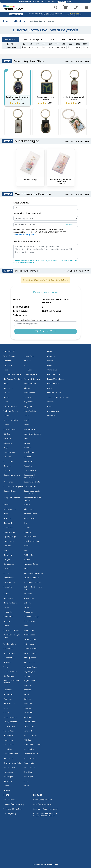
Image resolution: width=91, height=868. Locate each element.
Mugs (6, 448)
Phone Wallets (30, 411)
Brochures (28, 703)
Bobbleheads (29, 635)
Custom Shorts (10, 491)
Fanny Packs (29, 630)
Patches (27, 361)
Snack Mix (8, 587)
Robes (6, 425)
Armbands (28, 731)
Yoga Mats (8, 740)
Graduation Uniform (32, 745)
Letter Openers (10, 717)
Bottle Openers (10, 406)
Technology (8, 694)
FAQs (49, 365)
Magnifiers (8, 749)
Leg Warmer (29, 598)
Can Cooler (8, 461)
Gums (6, 594)
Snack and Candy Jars (33, 573)
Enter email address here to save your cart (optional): (37, 320)
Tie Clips (7, 662)
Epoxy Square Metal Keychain (45, 98)
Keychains (28, 397)
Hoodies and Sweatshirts (29, 476)
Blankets (7, 546)
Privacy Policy (9, 800)
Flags (6, 384)
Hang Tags (8, 555)
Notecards (8, 523)
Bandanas (8, 690)
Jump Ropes (9, 758)
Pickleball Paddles (31, 541)
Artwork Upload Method (27, 213)
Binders (27, 527)
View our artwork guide (24, 235)
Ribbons (7, 416)
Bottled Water (30, 518)
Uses (49, 406)
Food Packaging (30, 429)
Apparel (7, 470)
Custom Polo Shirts (32, 482)
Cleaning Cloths (30, 639)
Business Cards (30, 514)
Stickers (27, 388)
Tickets (27, 626)
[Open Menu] (86, 7)
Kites (6, 708)
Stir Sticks (8, 607)
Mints (26, 569)
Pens (26, 438)
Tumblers (28, 448)
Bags (6, 370)
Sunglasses (29, 461)
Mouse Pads (29, 356)
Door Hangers (9, 653)
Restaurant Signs (11, 754)
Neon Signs (8, 388)
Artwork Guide (53, 411)
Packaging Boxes (31, 564)
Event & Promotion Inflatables (11, 682)
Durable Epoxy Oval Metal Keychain (17, 98)
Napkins (7, 397)
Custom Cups (10, 429)
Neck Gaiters (9, 598)
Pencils (6, 550)
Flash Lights (28, 777)
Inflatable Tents (10, 671)
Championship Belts (12, 763)
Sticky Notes (29, 509)
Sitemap (51, 416)
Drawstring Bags (31, 374)
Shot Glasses (29, 393)
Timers (26, 786)
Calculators (8, 527)
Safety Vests (9, 731)
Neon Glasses (30, 758)
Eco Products (9, 703)
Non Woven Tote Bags (13, 379)
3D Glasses (8, 772)
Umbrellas (28, 594)
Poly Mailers (29, 402)
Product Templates (55, 379)
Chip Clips (28, 772)
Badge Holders (30, 537)
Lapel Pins (8, 365)
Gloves (6, 505)
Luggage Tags (10, 537)
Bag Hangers (29, 671)
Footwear (8, 790)
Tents (6, 667)
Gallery (50, 361)
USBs (6, 514)
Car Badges (9, 676)
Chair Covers (29, 621)
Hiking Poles (8, 781)
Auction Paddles (31, 735)
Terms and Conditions (13, 809)
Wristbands (28, 612)
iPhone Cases (9, 767)
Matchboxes (29, 644)
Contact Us (52, 370)
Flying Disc (28, 406)
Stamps (27, 694)
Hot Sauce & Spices (32, 582)
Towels (27, 420)
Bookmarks (28, 713)
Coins (26, 416)
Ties (25, 550)
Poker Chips (29, 726)
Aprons (7, 393)
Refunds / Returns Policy (14, 804)
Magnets (27, 532)
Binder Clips (9, 612)
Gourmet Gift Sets (31, 578)
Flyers (26, 523)
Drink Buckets (29, 749)
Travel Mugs (29, 452)
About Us (51, 356)
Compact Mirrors (31, 754)
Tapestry (27, 685)
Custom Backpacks (12, 630)
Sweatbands (9, 658)
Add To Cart (45, 331)
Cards (6, 626)
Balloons (7, 457)
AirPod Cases (9, 726)
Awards (7, 569)
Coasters (8, 361)
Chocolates (9, 578)
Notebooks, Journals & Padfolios (33, 499)
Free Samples (53, 384)
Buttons (27, 443)
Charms (7, 713)
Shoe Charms (9, 532)
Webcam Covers (11, 411)
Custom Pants (30, 486)
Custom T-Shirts (31, 470)
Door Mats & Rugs (31, 617)
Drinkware (8, 443)
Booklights (28, 717)
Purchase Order (54, 374)
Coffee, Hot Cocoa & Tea (33, 588)
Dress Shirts (9, 482)
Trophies (27, 559)
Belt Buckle (28, 555)
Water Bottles (9, 452)
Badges (7, 559)
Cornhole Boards (31, 649)
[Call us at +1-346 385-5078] (76, 8)
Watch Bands (29, 767)
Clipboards (8, 617)
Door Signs (8, 777)
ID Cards (27, 457)
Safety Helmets (10, 722)
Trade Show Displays (32, 434)
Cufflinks (27, 699)
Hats (26, 365)
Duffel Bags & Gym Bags (12, 636)
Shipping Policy (10, 813)
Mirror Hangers (30, 653)
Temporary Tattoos (12, 498)
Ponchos (27, 708)
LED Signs (7, 434)
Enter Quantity (22, 203)
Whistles (27, 740)
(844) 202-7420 (46, 800)
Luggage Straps (30, 667)
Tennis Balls (8, 735)
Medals (27, 505)
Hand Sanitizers (10, 603)
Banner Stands (30, 384)
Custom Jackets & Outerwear (32, 492)
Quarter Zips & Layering (13, 486)
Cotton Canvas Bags (13, 374)
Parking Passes (30, 658)
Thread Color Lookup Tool (58, 397)
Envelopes (8, 518)
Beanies (7, 402)
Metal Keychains (18, 21)
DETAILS (69, 2)
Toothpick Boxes (10, 644)
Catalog (51, 402)
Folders (7, 621)
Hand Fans (8, 466)
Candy (6, 573)
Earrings (27, 676)
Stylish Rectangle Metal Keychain (74, 98)
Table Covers (9, 356)
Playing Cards (29, 681)
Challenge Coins (11, 420)
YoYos (6, 786)
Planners (27, 690)
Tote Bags (28, 370)
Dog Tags (8, 699)
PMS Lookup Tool (54, 393)
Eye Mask (27, 607)
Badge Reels (9, 541)
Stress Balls (28, 466)
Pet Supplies (9, 745)
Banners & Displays (32, 379)
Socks (26, 425)
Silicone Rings (29, 662)
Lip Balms (28, 603)
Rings (26, 781)
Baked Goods (9, 582)
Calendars (8, 649)
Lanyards (7, 438)
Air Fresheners (10, 509)
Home (6, 21)
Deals (50, 388)
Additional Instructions (27, 242)
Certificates (9, 564)
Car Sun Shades (30, 722)
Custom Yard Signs (12, 475)
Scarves (27, 546)
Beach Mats (29, 763)
